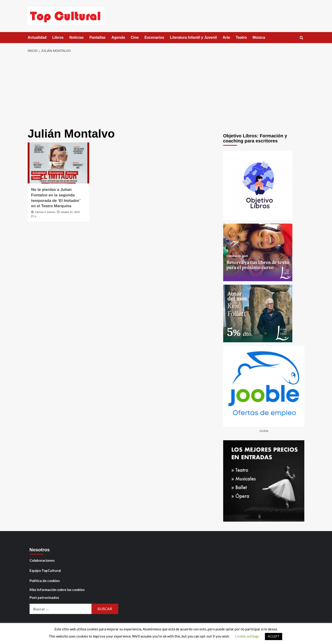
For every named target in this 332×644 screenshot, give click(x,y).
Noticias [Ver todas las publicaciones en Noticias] (72, 173)
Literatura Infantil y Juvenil (193, 37)
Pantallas (98, 37)
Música (259, 37)
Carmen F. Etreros (45, 212)
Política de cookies (45, 581)
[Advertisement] (166, 91)
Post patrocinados (44, 597)
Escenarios (154, 37)
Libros (58, 37)
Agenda (118, 37)
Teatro (241, 37)
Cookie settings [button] (247, 636)
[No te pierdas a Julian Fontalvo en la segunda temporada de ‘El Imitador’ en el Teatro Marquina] (58, 163)
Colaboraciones (42, 560)
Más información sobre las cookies (57, 590)
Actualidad (37, 37)
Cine (135, 37)
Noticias (77, 37)
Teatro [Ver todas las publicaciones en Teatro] (36, 178)
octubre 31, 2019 (70, 212)
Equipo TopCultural (45, 570)
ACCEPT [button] (274, 636)
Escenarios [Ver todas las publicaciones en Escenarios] (56, 173)
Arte (226, 37)
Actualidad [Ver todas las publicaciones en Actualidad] (39, 173)
